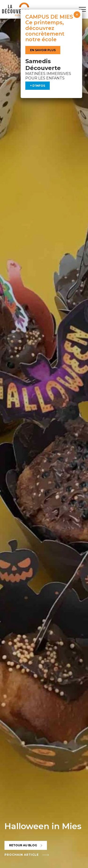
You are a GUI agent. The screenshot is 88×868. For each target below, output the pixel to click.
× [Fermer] (77, 15)
